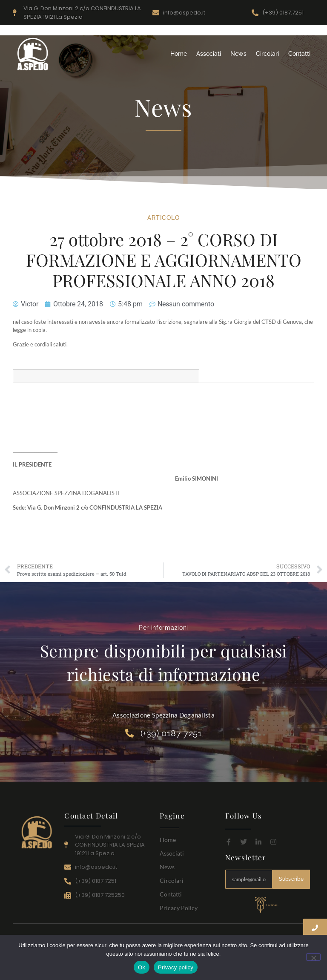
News (238, 54)
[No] (313, 957)
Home (179, 54)
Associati (209, 54)
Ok (142, 967)
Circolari (267, 54)
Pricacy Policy (179, 908)
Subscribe (291, 879)
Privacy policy (176, 967)
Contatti (299, 54)
